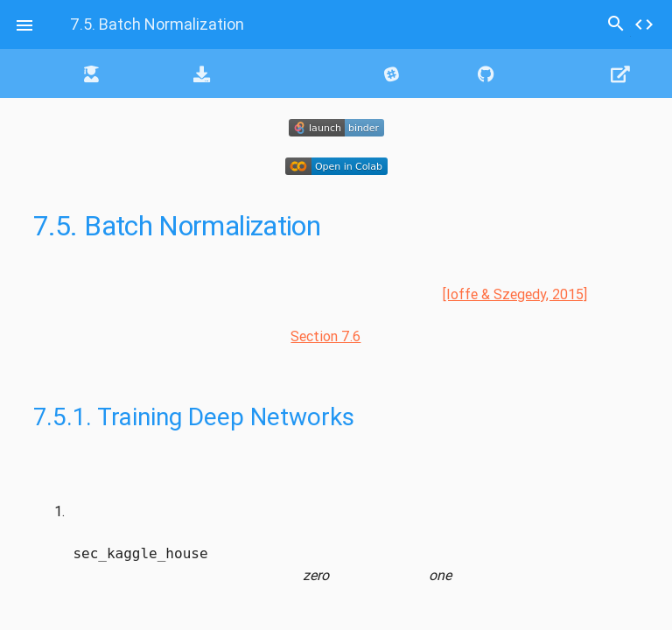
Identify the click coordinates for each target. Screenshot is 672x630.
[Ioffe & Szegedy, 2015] (515, 294)
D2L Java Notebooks (271, 73)
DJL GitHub (527, 73)
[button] (24, 24)
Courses (121, 73)
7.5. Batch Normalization (157, 24)
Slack (413, 73)
